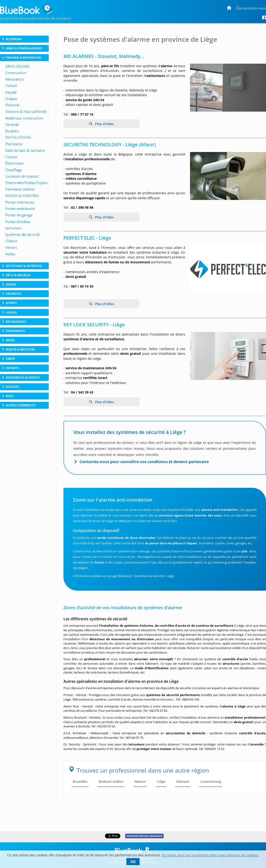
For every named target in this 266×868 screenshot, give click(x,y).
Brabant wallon (111, 781)
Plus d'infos (104, 124)
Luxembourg (211, 781)
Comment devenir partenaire (144, 836)
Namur (140, 781)
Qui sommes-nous (251, 8)
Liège (161, 781)
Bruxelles (80, 781)
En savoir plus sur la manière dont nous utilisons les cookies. (211, 855)
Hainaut (183, 781)
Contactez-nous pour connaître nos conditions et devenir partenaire (144, 462)
